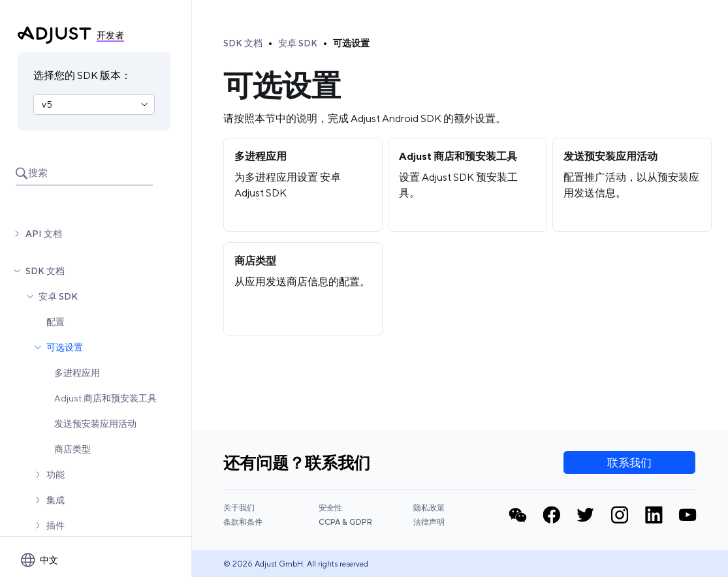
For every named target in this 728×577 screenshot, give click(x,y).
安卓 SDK (58, 296)
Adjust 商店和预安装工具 (105, 398)
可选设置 (65, 347)
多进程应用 (77, 373)
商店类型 (72, 449)
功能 (55, 475)
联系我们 (629, 463)
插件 (55, 525)
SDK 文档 (45, 271)
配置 (55, 322)
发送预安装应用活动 (95, 424)
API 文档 (44, 234)
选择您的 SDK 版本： (82, 75)
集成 (55, 500)
